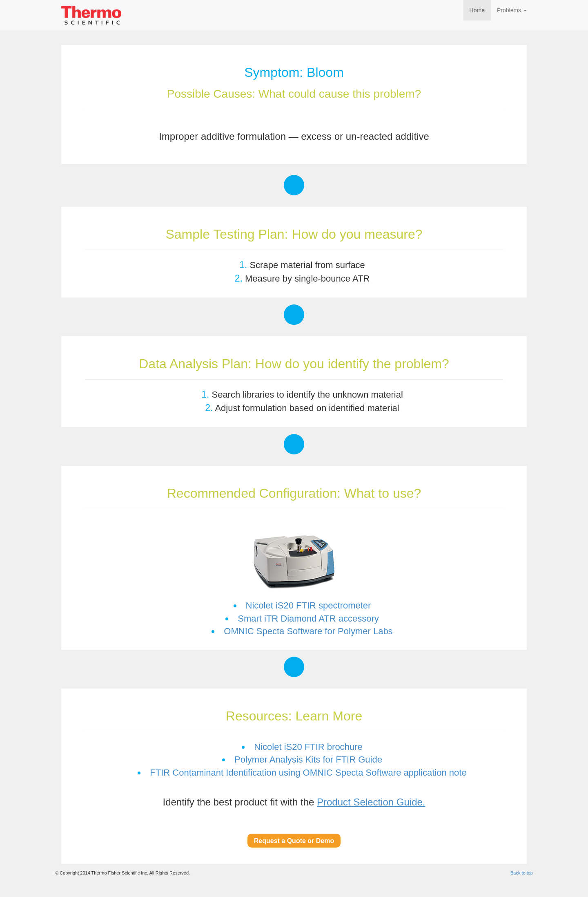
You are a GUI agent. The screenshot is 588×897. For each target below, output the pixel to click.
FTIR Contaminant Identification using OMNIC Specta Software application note (308, 773)
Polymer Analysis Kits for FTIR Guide (308, 759)
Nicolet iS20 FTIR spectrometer (308, 605)
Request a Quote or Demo (294, 841)
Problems (512, 10)
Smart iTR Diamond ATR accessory (308, 619)
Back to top (522, 873)
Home (477, 10)
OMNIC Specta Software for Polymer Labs (308, 631)
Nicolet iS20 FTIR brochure (308, 747)
